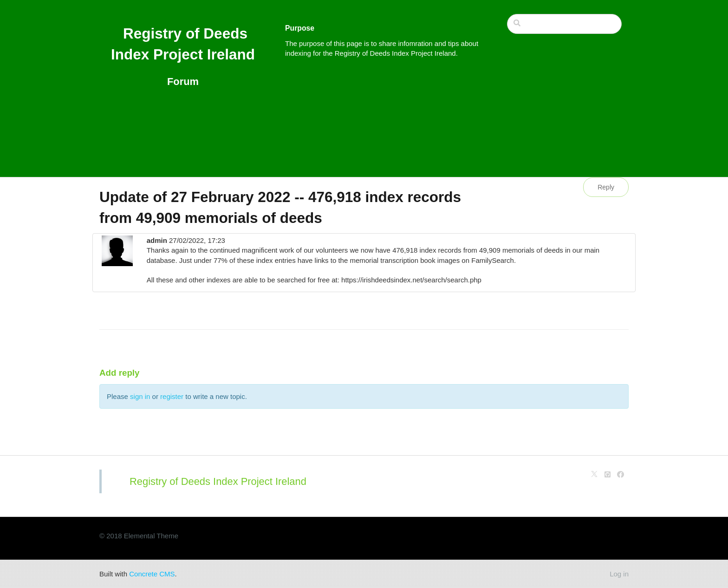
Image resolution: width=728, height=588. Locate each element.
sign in (140, 396)
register (172, 396)
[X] (594, 474)
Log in (619, 574)
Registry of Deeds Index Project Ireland (218, 481)
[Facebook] (621, 474)
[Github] (608, 474)
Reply (606, 187)
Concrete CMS (152, 574)
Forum (183, 82)
